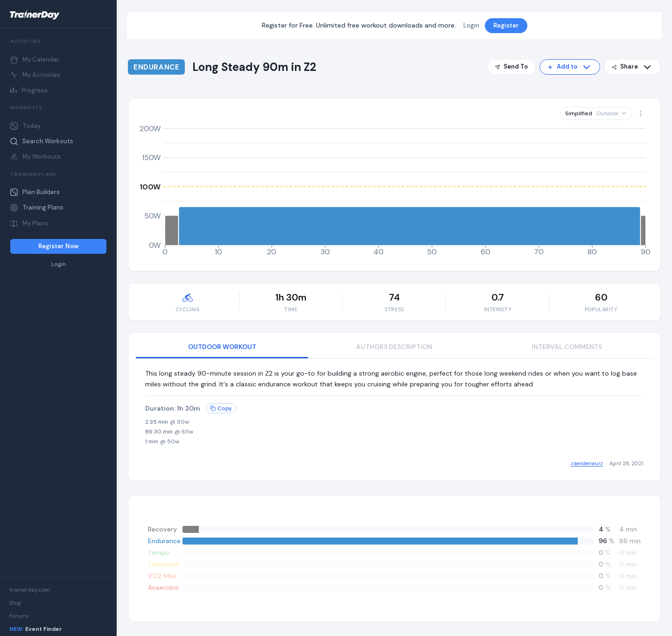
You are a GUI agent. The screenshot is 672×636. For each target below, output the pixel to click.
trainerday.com (30, 590)
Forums (19, 616)
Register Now (58, 246)
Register (506, 25)
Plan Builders (35, 192)
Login (59, 264)
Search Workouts (42, 141)
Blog (15, 603)
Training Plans (37, 207)
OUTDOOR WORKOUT (222, 347)
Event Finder (36, 629)
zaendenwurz (587, 463)
